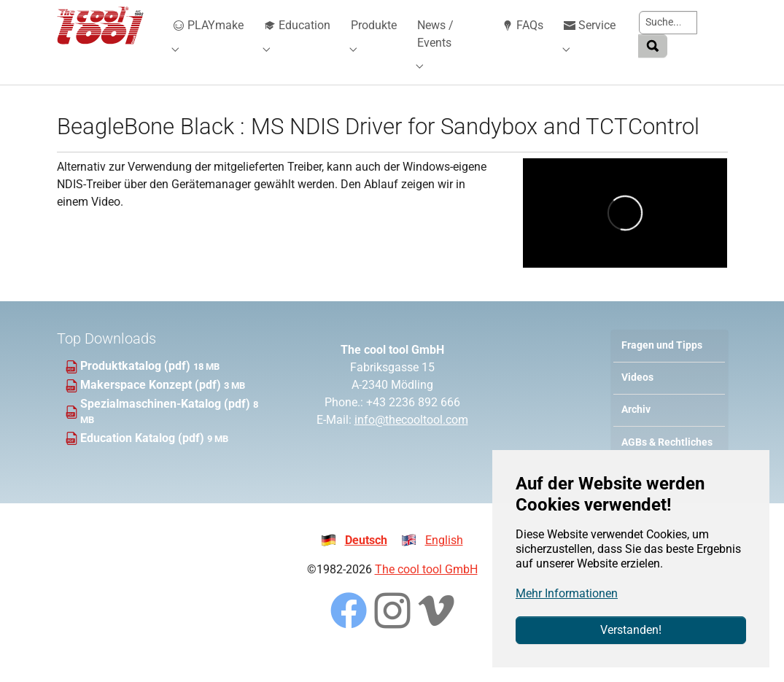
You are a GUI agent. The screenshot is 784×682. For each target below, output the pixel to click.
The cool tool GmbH (426, 591)
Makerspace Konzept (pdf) (152, 407)
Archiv (636, 431)
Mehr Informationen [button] (567, 593)
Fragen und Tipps (662, 367)
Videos (637, 399)
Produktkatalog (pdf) (137, 388)
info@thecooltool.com (411, 442)
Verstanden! (631, 630)
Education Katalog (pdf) (144, 460)
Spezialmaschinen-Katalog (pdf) (167, 426)
